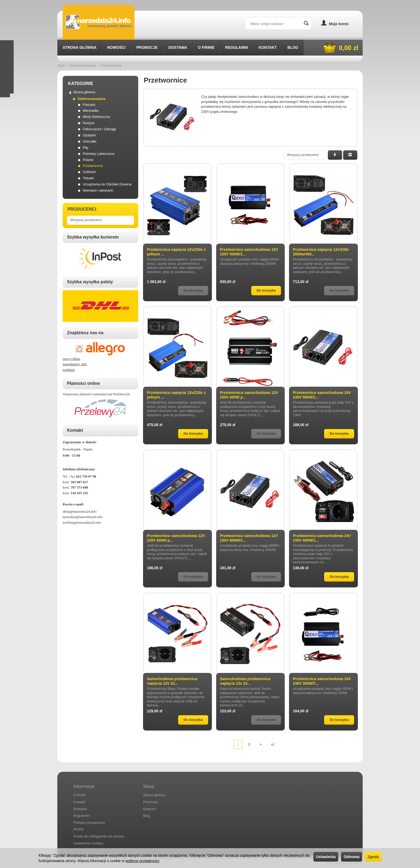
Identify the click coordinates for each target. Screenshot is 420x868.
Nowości (116, 47)
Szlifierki (89, 172)
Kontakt (268, 47)
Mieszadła (91, 111)
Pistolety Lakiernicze (99, 154)
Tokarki (88, 178)
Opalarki (89, 135)
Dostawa (178, 47)
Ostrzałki (90, 141)
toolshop (69, 370)
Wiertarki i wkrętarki (98, 190)
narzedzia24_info (75, 364)
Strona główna (80, 47)
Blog (293, 47)
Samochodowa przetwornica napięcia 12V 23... (172, 681)
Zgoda (373, 857)
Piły (86, 148)
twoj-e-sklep (71, 359)
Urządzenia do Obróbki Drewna (107, 184)
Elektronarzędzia (91, 99)
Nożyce (89, 123)
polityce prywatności (142, 861)
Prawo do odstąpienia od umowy (99, 836)
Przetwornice (93, 166)
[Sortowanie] (335, 155)
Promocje (147, 47)
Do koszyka (266, 290)
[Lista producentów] (305, 155)
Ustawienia (326, 857)
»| (272, 744)
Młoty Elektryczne (96, 117)
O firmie (206, 47)
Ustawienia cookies (88, 843)
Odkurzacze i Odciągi (99, 129)
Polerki (88, 160)
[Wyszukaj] (306, 24)
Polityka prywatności (89, 822)
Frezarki (89, 105)
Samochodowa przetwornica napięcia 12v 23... (245, 681)
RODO (79, 829)
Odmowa (352, 857)
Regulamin (237, 47)
